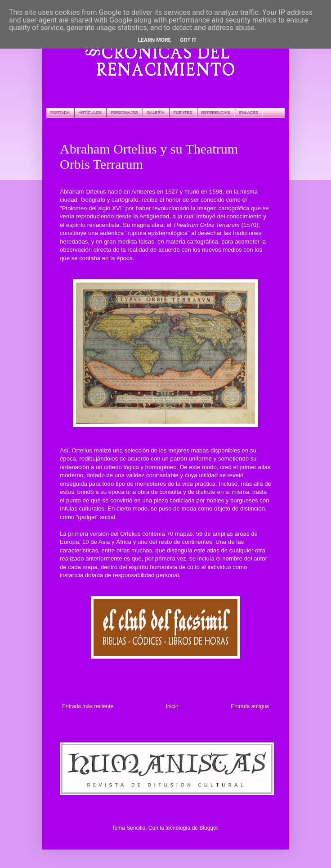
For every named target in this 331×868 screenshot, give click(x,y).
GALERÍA (156, 113)
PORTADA (60, 113)
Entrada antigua (250, 706)
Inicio (172, 706)
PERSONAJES (124, 113)
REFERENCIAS (216, 113)
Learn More (155, 40)
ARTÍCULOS (90, 113)
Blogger (208, 828)
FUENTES (183, 113)
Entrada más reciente (88, 706)
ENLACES (249, 113)
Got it (188, 40)
